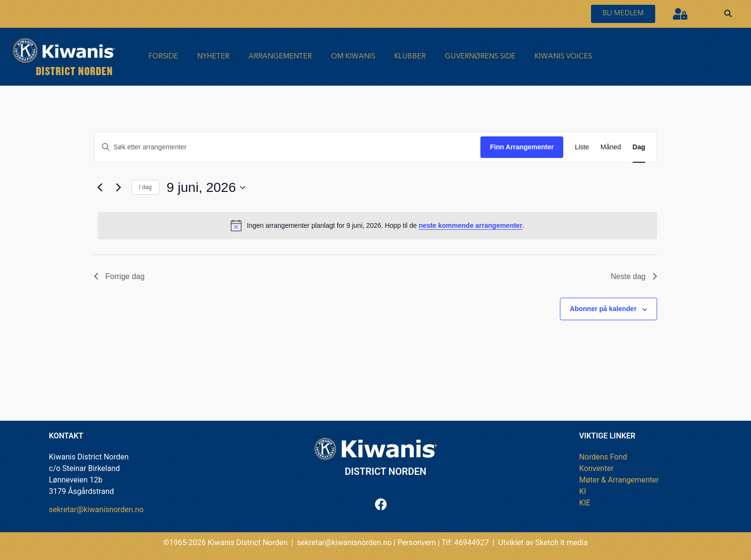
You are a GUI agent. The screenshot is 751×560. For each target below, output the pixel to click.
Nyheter (213, 57)
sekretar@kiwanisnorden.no (96, 510)
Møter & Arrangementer (619, 480)
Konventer (596, 468)
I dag (145, 187)
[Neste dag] (118, 188)
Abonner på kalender (603, 309)
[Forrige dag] (100, 188)
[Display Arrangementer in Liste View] (582, 147)
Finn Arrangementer (522, 147)
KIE (585, 503)
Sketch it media (562, 543)
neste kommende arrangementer (470, 225)
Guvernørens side (480, 57)
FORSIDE (163, 57)
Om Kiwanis (353, 57)
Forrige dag (119, 276)
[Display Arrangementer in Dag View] (639, 147)
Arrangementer (280, 57)
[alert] (377, 225)
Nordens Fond (603, 457)
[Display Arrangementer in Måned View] (611, 147)
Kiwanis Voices (563, 57)
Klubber (410, 57)
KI (582, 491)
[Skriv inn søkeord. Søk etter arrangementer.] (287, 147)
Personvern (417, 543)
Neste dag (634, 276)
